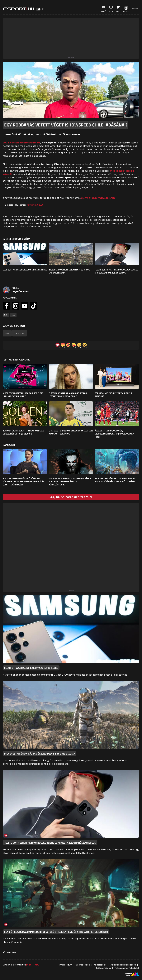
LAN (7, 333)
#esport (13, 315)
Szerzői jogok (83, 965)
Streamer (20, 333)
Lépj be (55, 497)
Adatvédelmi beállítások (123, 965)
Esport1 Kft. (32, 965)
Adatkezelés (100, 965)
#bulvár (6, 315)
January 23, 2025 (35, 205)
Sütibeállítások (103, 968)
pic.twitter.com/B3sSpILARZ (98, 198)
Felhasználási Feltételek (127, 968)
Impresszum (66, 965)
